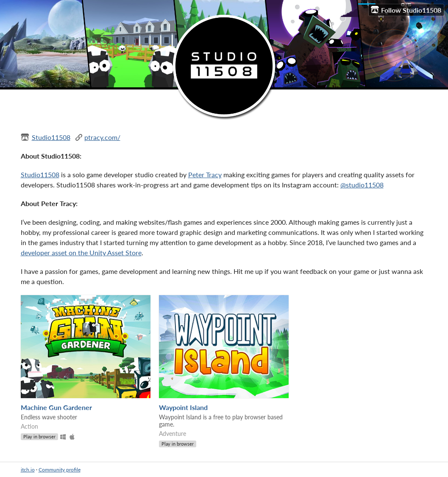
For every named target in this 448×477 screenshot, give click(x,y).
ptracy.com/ (102, 137)
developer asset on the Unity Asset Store (81, 252)
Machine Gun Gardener (56, 407)
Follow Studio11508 (406, 10)
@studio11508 (362, 185)
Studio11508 (51, 137)
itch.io (28, 470)
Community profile (60, 470)
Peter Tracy (205, 174)
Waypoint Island (183, 407)
